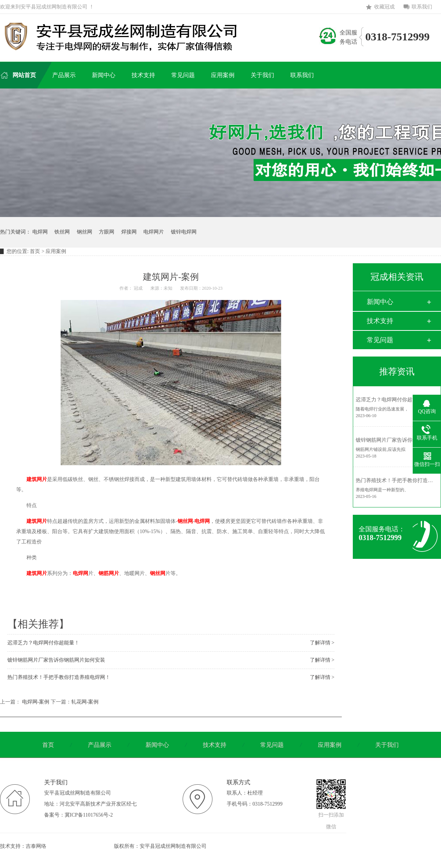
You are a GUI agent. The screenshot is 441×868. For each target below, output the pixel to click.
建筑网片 (37, 479)
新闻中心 (380, 302)
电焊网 (40, 232)
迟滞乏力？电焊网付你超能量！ (43, 643)
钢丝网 (85, 232)
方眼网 (107, 232)
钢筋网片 (109, 573)
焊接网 (129, 232)
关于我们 (387, 745)
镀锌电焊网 (184, 232)
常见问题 (380, 340)
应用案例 (330, 745)
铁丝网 (62, 232)
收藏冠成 (384, 7)
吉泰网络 (36, 846)
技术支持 (380, 321)
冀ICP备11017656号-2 (89, 815)
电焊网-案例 (36, 702)
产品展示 (100, 745)
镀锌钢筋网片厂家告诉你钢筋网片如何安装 (56, 660)
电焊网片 (154, 232)
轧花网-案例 (85, 702)
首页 (35, 251)
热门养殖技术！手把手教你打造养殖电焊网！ (59, 677)
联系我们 (422, 7)
